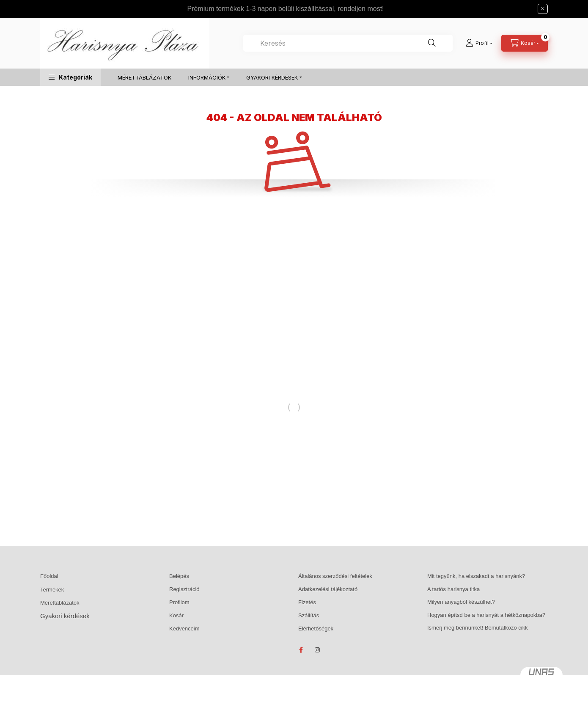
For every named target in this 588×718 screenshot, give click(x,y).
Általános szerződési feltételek (335, 576)
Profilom (179, 602)
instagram (318, 650)
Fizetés (307, 602)
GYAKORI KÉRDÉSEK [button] (272, 77)
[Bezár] (543, 9)
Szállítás (309, 615)
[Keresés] (432, 43)
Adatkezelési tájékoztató (328, 589)
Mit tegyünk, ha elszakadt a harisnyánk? (476, 576)
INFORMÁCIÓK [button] (207, 77)
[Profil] (479, 43)
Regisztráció (184, 589)
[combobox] (348, 43)
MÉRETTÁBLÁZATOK (144, 77)
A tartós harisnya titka (453, 589)
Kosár (176, 615)
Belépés (179, 576)
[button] (70, 77)
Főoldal (49, 576)
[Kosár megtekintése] (525, 43)
